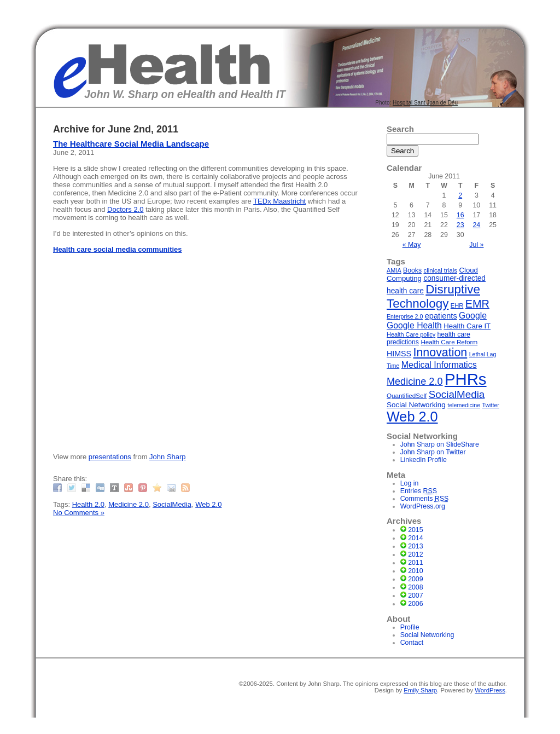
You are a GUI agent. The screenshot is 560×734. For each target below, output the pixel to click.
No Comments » (79, 513)
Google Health (414, 325)
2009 (415, 579)
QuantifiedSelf (407, 395)
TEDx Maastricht (279, 201)
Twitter (491, 405)
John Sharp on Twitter (433, 452)
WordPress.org (423, 506)
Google (473, 316)
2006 (415, 604)
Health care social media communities (118, 249)
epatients (441, 316)
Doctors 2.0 (125, 209)
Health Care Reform (449, 342)
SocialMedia (172, 504)
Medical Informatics (439, 365)
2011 (415, 563)
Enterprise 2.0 (405, 316)
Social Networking (416, 405)
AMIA (394, 270)
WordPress (490, 690)
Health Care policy (411, 334)
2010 (415, 571)
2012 (415, 554)
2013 (415, 546)
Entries (419, 491)
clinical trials (440, 270)
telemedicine (464, 405)
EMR (477, 304)
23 (460, 225)
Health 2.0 (88, 504)
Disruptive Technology (433, 296)
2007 (415, 596)
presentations (110, 457)
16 (460, 215)
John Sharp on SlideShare (440, 444)
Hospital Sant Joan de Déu (425, 103)
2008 (415, 587)
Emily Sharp (420, 690)
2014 (415, 538)
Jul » (476, 245)
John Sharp (168, 457)
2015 (415, 530)
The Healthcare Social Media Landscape (131, 144)
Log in (410, 483)
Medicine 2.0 (129, 504)
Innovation (441, 352)
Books (412, 270)
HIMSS (399, 354)
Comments (425, 499)
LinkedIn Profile (424, 460)
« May (412, 245)
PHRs (466, 379)
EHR (457, 305)
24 (477, 225)
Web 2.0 (208, 504)
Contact (412, 643)
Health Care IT (467, 326)
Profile (410, 627)
